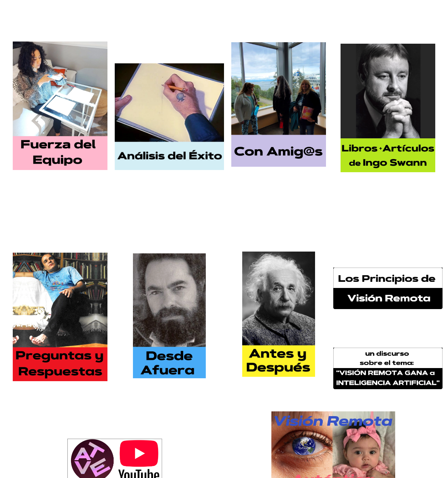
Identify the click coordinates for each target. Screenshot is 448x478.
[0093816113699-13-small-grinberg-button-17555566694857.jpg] (169, 316)
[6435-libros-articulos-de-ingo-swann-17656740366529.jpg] (388, 108)
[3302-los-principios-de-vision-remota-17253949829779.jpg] (388, 288)
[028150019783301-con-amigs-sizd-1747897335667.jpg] (279, 105)
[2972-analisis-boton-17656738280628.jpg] (169, 117)
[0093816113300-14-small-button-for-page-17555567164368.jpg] (279, 314)
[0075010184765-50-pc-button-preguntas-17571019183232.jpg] (60, 317)
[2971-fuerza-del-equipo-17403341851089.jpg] (60, 106)
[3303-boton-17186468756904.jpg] (388, 368)
